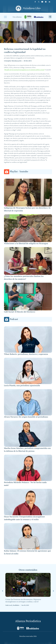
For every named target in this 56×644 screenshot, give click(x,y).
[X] (39, 2)
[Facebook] (35, 2)
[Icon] (49, 2)
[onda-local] (28, 17)
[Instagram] (46, 2)
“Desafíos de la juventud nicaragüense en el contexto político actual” (24, 70)
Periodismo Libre (32, 8)
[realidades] (39, 17)
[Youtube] (42, 2)
